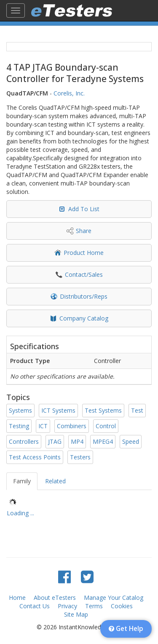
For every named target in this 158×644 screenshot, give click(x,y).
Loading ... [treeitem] (20, 513)
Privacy (67, 606)
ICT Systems (58, 410)
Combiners (72, 426)
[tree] (79, 509)
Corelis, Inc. (69, 93)
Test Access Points (35, 457)
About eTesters (55, 598)
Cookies (122, 606)
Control (106, 426)
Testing (19, 426)
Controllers (24, 441)
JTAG (55, 441)
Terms (94, 606)
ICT (43, 426)
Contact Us (35, 606)
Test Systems (103, 410)
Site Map (76, 614)
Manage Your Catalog (114, 598)
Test (137, 410)
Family (22, 481)
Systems (20, 410)
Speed (131, 441)
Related (55, 481)
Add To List (84, 209)
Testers (80, 457)
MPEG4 (103, 441)
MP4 (77, 441)
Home (17, 598)
